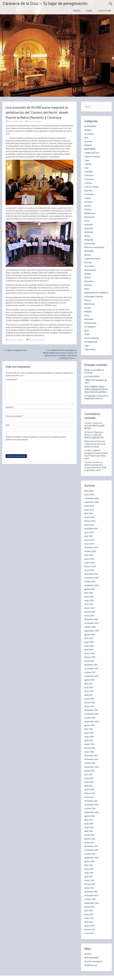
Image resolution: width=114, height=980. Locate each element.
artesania (88, 141)
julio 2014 (89, 820)
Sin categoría (90, 327)
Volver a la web (105, 11)
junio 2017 (89, 687)
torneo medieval (92, 338)
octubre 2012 (90, 899)
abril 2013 (88, 877)
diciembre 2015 (91, 756)
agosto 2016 (90, 725)
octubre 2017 (90, 672)
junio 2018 (89, 642)
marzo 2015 (89, 790)
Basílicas (88, 145)
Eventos (88, 209)
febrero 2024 (90, 521)
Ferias (87, 221)
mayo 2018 (89, 646)
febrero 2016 (90, 748)
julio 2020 (89, 555)
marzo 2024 (90, 517)
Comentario (12, 379)
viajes (87, 346)
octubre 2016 (90, 718)
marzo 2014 (89, 835)
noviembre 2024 (92, 498)
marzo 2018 (89, 653)
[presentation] (22, 448)
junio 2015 (89, 778)
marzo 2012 (89, 926)
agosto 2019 (90, 589)
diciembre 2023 (91, 529)
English (89, 11)
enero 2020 (89, 570)
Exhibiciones (90, 213)
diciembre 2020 (91, 548)
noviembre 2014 (91, 805)
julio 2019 (89, 593)
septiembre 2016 (92, 721)
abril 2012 (89, 922)
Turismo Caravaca (35, 121)
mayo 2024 (89, 510)
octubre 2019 (90, 582)
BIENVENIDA (90, 149)
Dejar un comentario (37, 340)
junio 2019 (89, 597)
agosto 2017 (89, 680)
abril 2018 (89, 650)
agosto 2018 (90, 634)
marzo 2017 (89, 699)
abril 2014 (89, 831)
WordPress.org (91, 965)
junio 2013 (89, 869)
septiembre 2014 (92, 812)
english (88, 198)
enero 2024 (89, 525)
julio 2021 (89, 536)
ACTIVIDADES (90, 126)
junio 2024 (89, 506)
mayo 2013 (89, 873)
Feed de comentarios (93, 961)
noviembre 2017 (91, 669)
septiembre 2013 (91, 858)
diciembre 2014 (91, 801)
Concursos (89, 179)
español (20, 340)
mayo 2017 (89, 691)
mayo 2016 (89, 737)
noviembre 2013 (91, 850)
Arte (86, 138)
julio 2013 (88, 865)
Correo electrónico (14, 416)
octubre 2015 (90, 763)
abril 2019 (89, 604)
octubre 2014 (90, 808)
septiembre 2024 (92, 502)
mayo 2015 (89, 782)
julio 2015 (89, 774)
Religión (88, 312)
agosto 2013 (89, 861)
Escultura (88, 202)
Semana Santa (90, 323)
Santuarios (89, 319)
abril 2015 (89, 786)
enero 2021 (89, 544)
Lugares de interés (92, 259)
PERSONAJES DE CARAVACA (96, 293)
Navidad (88, 285)
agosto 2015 (89, 771)
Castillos (88, 164)
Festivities (89, 232)
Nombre (10, 407)
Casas (87, 160)
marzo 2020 (90, 563)
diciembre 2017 (91, 665)
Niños (87, 289)
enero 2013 (89, 888)
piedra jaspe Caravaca (94, 296)
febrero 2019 (90, 612)
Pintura (88, 300)
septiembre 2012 (92, 903)
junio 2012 (89, 914)
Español (77, 11)
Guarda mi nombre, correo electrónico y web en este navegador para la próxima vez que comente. (36, 438)
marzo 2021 (89, 540)
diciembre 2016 (91, 710)
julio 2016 (89, 729)
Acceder (88, 954)
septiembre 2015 (92, 767)
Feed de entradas (92, 958)
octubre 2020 (90, 551)
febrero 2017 (90, 703)
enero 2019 (89, 616)
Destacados (89, 194)
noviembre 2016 (91, 714)
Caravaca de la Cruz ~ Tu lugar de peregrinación (45, 4)
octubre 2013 (90, 854)
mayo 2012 (89, 918)
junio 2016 (89, 733)
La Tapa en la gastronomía (15, 350)
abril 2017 (89, 695)
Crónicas (88, 183)
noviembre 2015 (91, 759)
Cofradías (88, 172)
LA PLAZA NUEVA (92, 376)
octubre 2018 (90, 627)
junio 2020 (89, 559)
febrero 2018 (90, 657)
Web (7, 425)
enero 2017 (89, 706)
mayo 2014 (89, 827)
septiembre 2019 (92, 585)
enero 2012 (89, 933)
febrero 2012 (90, 929)
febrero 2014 (90, 839)
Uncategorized (91, 342)
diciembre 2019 (91, 574)
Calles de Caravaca (92, 157)
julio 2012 (89, 911)
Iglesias (88, 255)
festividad (89, 228)
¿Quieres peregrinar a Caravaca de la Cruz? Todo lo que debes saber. (95, 468)
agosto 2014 (90, 816)
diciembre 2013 (91, 846)
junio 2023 (89, 532)
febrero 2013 (90, 884)
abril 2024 (89, 513)
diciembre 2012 (91, 892)
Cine (86, 168)
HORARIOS (89, 251)
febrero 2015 (90, 793)
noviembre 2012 (91, 895)
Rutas (87, 315)
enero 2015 (89, 797)
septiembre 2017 (92, 676)
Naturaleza (89, 281)
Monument (89, 266)
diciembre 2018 (91, 619)
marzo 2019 (89, 608)
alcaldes (88, 130)
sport (87, 330)
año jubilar (13, 340)
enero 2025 (89, 495)
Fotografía (89, 240)
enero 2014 (89, 843)
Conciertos (89, 175)
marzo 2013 (89, 880)
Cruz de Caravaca (92, 187)
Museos (88, 274)
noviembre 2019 (91, 578)
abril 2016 (89, 740)
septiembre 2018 (92, 631)
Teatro (87, 334)
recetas (87, 308)
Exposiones (89, 217)
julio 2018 (89, 638)
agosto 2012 (90, 907)
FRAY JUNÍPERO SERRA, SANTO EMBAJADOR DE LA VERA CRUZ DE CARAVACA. (96, 389)
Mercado (88, 262)
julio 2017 (89, 684)
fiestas (87, 236)
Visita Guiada (90, 349)
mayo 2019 (89, 600)
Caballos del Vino (92, 153)
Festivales (89, 225)
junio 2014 (89, 824)
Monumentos (90, 270)
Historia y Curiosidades (94, 247)
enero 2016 (89, 752)
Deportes (88, 191)
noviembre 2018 (91, 623)
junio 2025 (89, 491)
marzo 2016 (89, 744)
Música (87, 278)
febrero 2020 (90, 566)
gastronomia (90, 243)
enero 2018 (89, 661)
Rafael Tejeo (90, 304)
